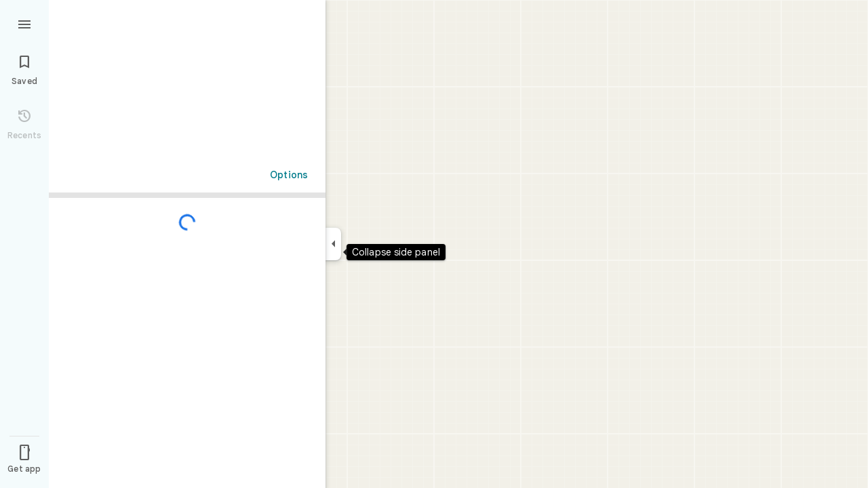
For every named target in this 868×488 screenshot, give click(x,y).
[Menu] (24, 23)
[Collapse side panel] (333, 244)
